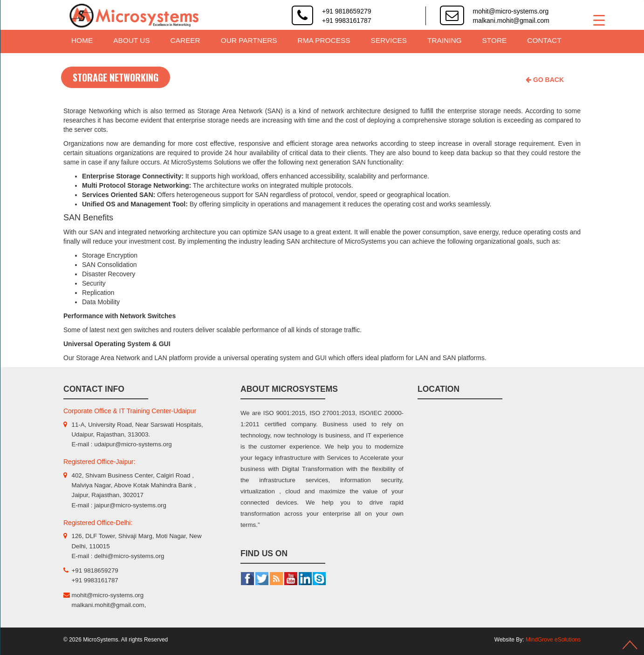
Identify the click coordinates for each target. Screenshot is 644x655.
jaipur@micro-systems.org (130, 505)
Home (82, 40)
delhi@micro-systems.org (129, 556)
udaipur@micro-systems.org (133, 444)
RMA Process (324, 40)
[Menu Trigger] (599, 20)
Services (389, 40)
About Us (131, 40)
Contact (544, 40)
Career (185, 40)
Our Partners (249, 40)
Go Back (545, 80)
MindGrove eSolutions (553, 640)
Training (445, 40)
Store (495, 40)
